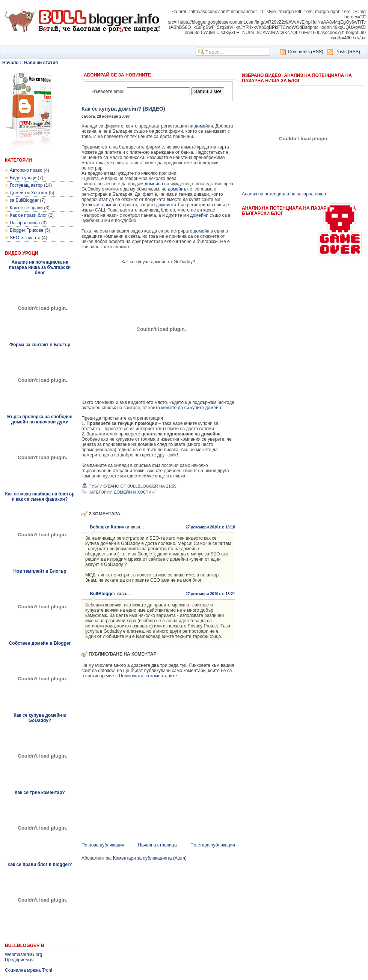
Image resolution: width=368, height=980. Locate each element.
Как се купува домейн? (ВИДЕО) (123, 109)
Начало (10, 63)
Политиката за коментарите (148, 676)
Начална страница (157, 845)
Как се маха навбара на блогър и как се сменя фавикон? (40, 497)
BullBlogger (103, 594)
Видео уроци (23, 178)
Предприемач (19, 960)
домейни (204, 126)
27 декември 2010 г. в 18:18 (210, 527)
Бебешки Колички (110, 527)
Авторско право (26, 170)
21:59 (171, 486)
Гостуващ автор (26, 185)
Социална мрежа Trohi (29, 970)
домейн (202, 231)
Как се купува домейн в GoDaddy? (40, 718)
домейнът (178, 189)
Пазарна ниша (25, 223)
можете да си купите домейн (191, 408)
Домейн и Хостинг (29, 193)
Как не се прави (26, 208)
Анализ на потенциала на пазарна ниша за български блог (40, 267)
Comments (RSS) (306, 52)
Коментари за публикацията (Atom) (150, 858)
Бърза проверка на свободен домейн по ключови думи (40, 419)
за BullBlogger (24, 200)
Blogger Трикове (27, 230)
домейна (154, 184)
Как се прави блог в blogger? (40, 864)
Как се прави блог (28, 215)
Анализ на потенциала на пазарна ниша (284, 194)
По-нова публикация (103, 845)
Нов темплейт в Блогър (40, 571)
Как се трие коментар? (40, 792)
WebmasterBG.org (23, 954)
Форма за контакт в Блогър (40, 345)
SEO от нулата (25, 238)
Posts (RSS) (348, 52)
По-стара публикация (213, 845)
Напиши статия (41, 63)
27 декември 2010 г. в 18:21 (210, 594)
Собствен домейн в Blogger (40, 643)
